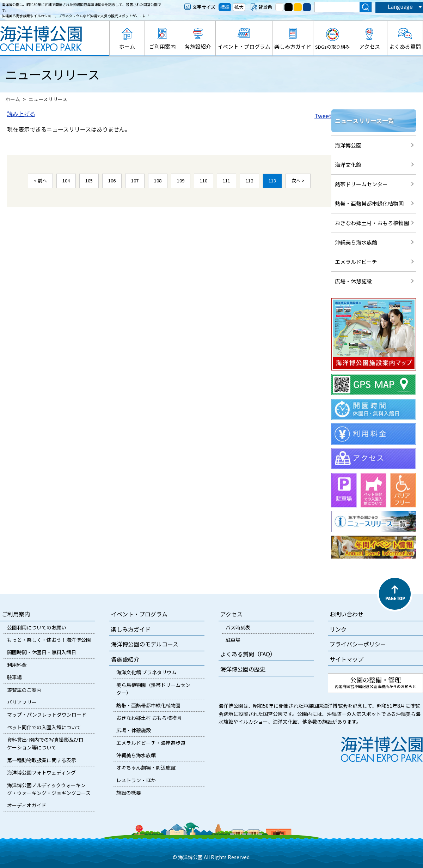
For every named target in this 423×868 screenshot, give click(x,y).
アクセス (370, 46)
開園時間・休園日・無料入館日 (42, 652)
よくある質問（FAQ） (248, 654)
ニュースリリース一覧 (364, 120)
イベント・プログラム (244, 46)
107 (135, 180)
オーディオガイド (27, 805)
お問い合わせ (347, 614)
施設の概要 (129, 792)
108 (158, 180)
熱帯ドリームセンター (361, 184)
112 (249, 180)
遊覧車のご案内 (24, 690)
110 (204, 180)
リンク (338, 629)
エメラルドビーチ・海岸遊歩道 (151, 743)
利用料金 (17, 665)
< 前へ (40, 180)
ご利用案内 (162, 46)
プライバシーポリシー (358, 644)
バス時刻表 (238, 627)
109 (181, 180)
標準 (225, 7)
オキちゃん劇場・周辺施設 (146, 767)
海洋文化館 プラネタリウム (146, 672)
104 (66, 180)
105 (89, 180)
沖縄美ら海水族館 (356, 242)
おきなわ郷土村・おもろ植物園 (372, 223)
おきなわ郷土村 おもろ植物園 (149, 718)
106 (112, 180)
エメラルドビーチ (356, 262)
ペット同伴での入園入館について (44, 727)
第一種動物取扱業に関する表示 (42, 760)
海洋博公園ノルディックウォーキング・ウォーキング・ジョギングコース (49, 789)
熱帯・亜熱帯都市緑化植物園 (369, 203)
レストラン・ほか (136, 780)
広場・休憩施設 (353, 281)
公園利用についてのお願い (37, 627)
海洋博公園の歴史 (243, 669)
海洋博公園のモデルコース (145, 644)
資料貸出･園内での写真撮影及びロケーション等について (45, 743)
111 (226, 180)
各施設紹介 (198, 46)
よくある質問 (405, 46)
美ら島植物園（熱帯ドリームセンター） (153, 689)
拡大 (239, 7)
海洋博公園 (348, 145)
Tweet (323, 116)
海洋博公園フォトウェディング (41, 772)
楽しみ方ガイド (293, 46)
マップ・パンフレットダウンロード (47, 715)
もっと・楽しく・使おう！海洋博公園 (49, 640)
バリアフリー (22, 702)
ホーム (127, 46)
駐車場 (14, 677)
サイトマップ (347, 659)
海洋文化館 (348, 165)
